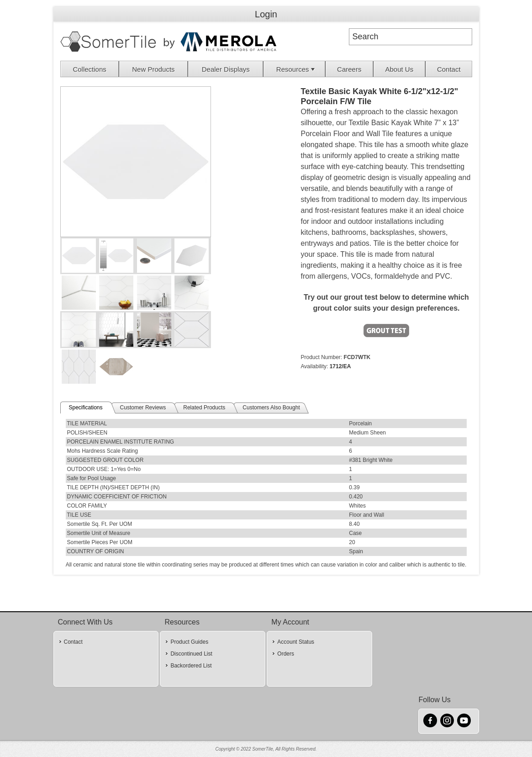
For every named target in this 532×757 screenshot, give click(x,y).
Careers (349, 69)
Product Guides (189, 642)
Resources (296, 69)
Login (266, 14)
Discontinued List (191, 654)
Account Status (296, 642)
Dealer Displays (226, 69)
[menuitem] (90, 69)
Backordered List (191, 666)
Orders (286, 654)
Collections (89, 69)
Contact (449, 69)
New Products (153, 69)
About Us (399, 69)
